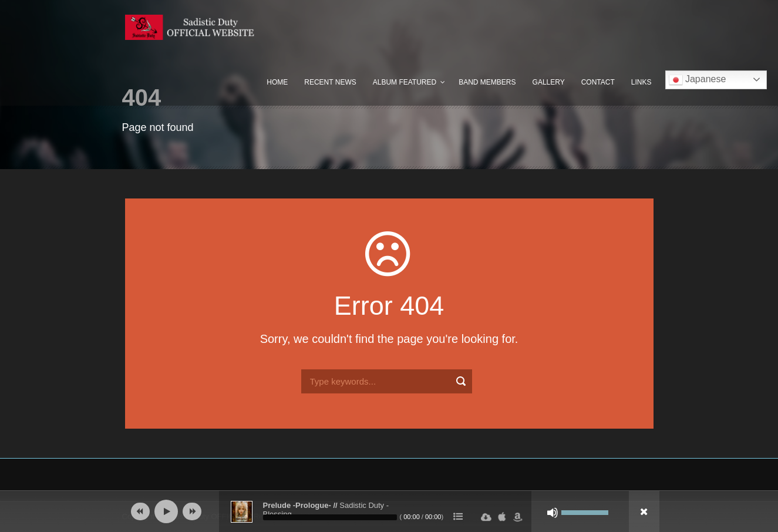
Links (641, 82)
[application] (389, 511)
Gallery (549, 82)
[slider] (330, 517)
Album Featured (405, 82)
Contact (598, 82)
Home (277, 82)
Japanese (698, 80)
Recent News (330, 82)
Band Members (487, 82)
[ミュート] (553, 513)
